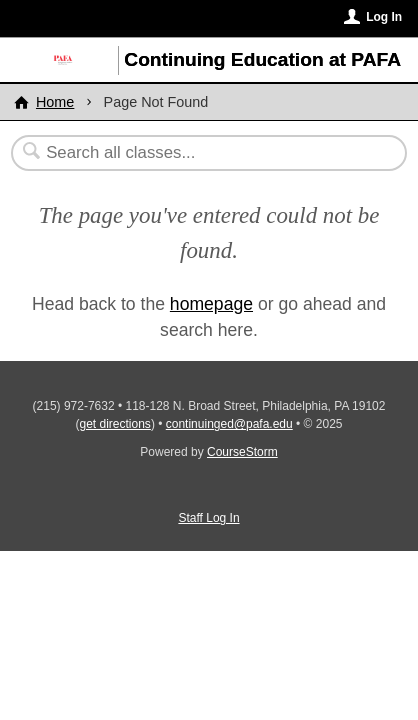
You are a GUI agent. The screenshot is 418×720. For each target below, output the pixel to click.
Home (55, 102)
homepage (211, 304)
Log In (384, 17)
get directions (115, 424)
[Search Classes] (199, 153)
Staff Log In (208, 518)
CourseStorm (242, 452)
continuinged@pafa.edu (229, 424)
